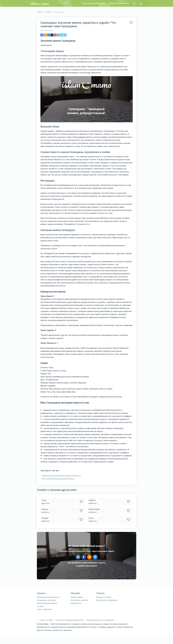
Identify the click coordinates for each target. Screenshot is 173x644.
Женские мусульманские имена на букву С (62, 476)
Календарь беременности (93, 3)
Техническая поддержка (107, 600)
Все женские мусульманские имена (58, 479)
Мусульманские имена (119, 3)
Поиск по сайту (45, 620)
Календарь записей (79, 600)
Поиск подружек (44, 609)
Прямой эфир (77, 597)
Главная (40, 12)
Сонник (40, 606)
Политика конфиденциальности (70, 620)
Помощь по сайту (104, 597)
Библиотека (76, 603)
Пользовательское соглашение (100, 620)
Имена (49, 12)
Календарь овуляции (46, 600)
